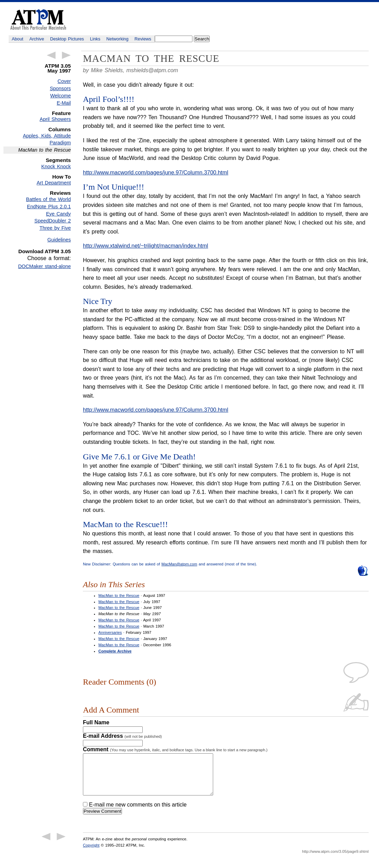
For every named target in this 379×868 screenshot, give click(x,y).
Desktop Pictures (67, 39)
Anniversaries (110, 632)
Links (95, 39)
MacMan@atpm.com (179, 564)
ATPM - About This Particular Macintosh (38, 20)
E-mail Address (122, 736)
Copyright (91, 853)
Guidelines (59, 240)
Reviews (143, 39)
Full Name (96, 722)
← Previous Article (51, 55)
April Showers (55, 119)
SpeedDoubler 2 (53, 221)
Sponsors (60, 88)
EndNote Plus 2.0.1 (49, 207)
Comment (175, 749)
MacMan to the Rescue (119, 595)
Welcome (60, 96)
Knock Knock (56, 166)
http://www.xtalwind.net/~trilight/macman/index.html (145, 246)
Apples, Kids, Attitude (47, 136)
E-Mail (64, 103)
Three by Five (55, 228)
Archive (37, 39)
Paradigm (60, 143)
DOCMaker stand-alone (44, 266)
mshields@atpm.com (152, 70)
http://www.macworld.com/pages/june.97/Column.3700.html (156, 173)
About (17, 39)
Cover (64, 81)
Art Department (54, 183)
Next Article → (66, 55)
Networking (117, 39)
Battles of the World (48, 199)
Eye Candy (58, 214)
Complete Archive (115, 651)
